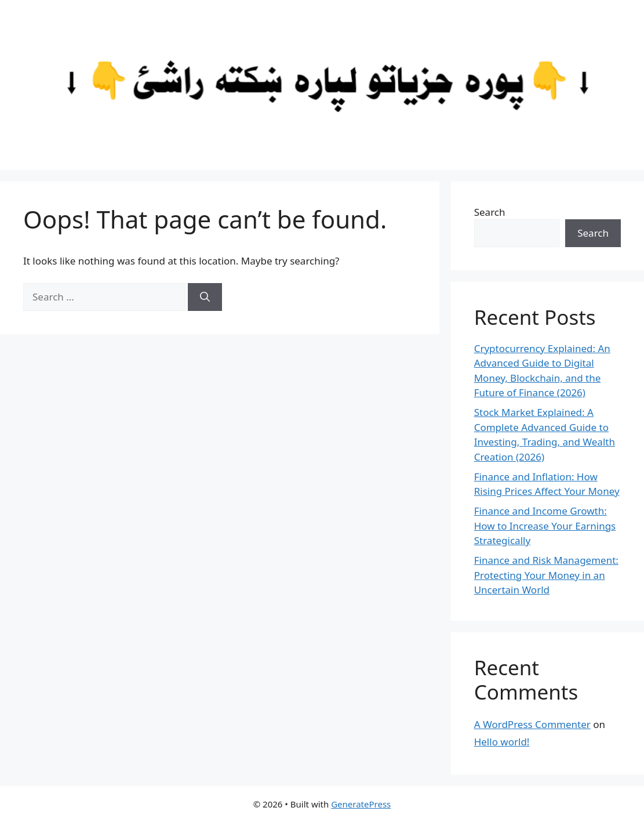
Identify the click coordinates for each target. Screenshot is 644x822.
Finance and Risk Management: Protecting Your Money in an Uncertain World (546, 575)
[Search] (205, 297)
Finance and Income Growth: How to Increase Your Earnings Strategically (545, 526)
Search (490, 212)
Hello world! (502, 742)
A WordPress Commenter (532, 724)
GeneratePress (361, 804)
